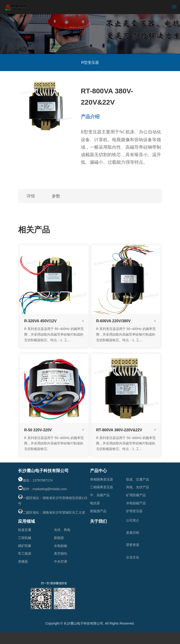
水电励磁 (60, 546)
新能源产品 (98, 511)
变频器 (23, 561)
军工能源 (25, 553)
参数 (59, 196)
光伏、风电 (62, 530)
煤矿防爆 (25, 546)
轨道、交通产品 (138, 479)
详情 (32, 196)
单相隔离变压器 (101, 479)
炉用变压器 (134, 511)
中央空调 (60, 561)
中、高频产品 (100, 495)
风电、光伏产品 (138, 487)
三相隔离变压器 (101, 487)
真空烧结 (60, 553)
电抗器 (95, 503)
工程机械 (25, 538)
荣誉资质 (133, 545)
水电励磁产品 (136, 503)
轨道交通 (25, 530)
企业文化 (133, 557)
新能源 (59, 538)
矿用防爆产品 (136, 495)
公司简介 (133, 520)
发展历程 (133, 533)
